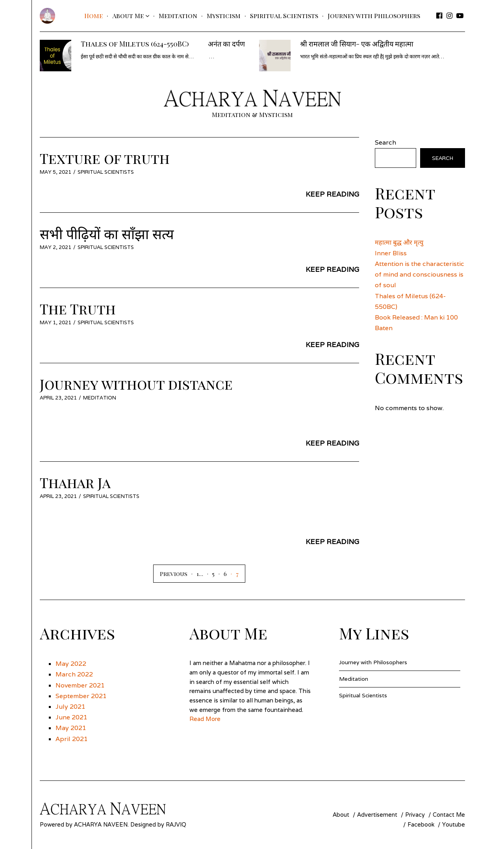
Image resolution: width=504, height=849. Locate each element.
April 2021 (72, 739)
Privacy (415, 815)
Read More (205, 719)
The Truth (78, 309)
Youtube (454, 824)
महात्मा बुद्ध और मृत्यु (399, 242)
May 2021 (71, 728)
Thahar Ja (75, 482)
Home (94, 16)
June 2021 (71, 717)
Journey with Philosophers (374, 16)
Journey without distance (136, 384)
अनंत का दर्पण (226, 44)
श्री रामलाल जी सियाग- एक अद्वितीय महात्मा (357, 44)
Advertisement (377, 815)
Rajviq (176, 824)
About (341, 815)
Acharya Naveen (101, 824)
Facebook (421, 824)
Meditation (178, 16)
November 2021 (80, 685)
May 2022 (71, 664)
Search (385, 142)
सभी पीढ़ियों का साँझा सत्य (107, 233)
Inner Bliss (391, 253)
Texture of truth (105, 158)
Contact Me (449, 815)
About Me (128, 16)
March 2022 (74, 674)
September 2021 (81, 696)
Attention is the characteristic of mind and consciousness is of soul (420, 274)
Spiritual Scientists (284, 16)
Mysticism (224, 16)
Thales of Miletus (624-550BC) (135, 44)
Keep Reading (332, 194)
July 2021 (70, 707)
